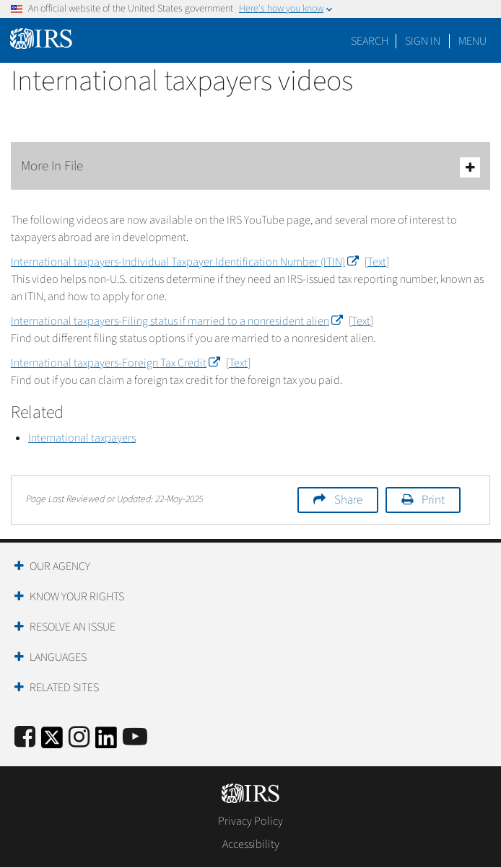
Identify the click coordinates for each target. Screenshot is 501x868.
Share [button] (348, 500)
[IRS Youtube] (135, 738)
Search (370, 41)
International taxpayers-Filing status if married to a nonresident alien (177, 321)
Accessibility (251, 844)
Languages (58, 657)
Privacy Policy (250, 821)
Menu (472, 41)
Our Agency (60, 566)
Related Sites (64, 688)
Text (377, 262)
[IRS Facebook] (25, 738)
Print (433, 500)
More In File (250, 167)
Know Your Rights (77, 597)
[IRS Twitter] (52, 742)
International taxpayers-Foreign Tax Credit (115, 363)
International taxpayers (82, 438)
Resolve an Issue (73, 627)
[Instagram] (79, 738)
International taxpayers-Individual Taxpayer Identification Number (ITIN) (184, 262)
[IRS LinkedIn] (106, 742)
